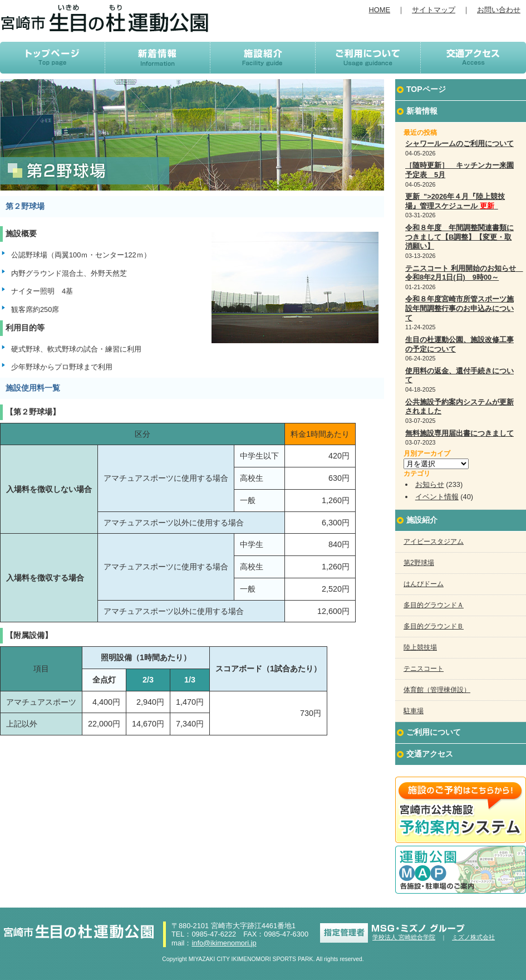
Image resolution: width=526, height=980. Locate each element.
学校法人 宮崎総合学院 (404, 937)
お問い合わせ (499, 10)
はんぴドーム (424, 584)
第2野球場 (419, 563)
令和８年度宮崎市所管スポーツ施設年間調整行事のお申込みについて (459, 308)
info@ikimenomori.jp (224, 943)
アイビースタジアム (434, 542)
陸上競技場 (420, 647)
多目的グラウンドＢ (434, 626)
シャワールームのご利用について (459, 143)
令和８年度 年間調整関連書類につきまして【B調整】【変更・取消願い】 (459, 237)
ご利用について (434, 732)
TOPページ (426, 89)
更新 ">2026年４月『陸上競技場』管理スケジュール (455, 201)
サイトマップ (434, 10)
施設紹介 (422, 520)
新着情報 (422, 111)
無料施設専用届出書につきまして (459, 433)
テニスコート (424, 669)
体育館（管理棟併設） (437, 690)
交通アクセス (430, 754)
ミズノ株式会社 (473, 937)
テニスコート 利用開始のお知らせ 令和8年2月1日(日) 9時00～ (464, 273)
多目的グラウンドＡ (434, 605)
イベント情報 (437, 497)
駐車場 (414, 711)
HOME (380, 10)
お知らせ (430, 484)
